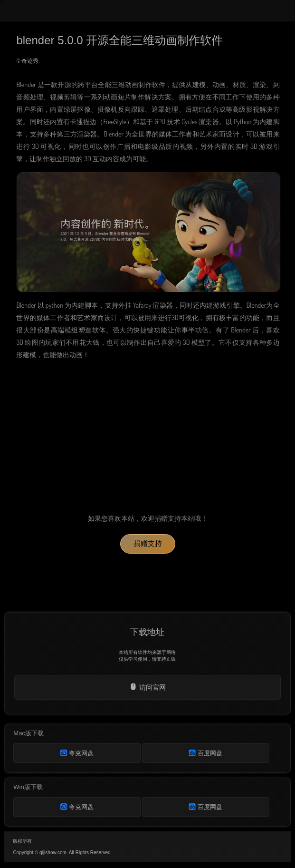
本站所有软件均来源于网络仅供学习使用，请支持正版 (147, 656)
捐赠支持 (148, 543)
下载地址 (147, 632)
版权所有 (22, 841)
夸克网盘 (77, 753)
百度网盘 (206, 753)
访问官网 (147, 687)
